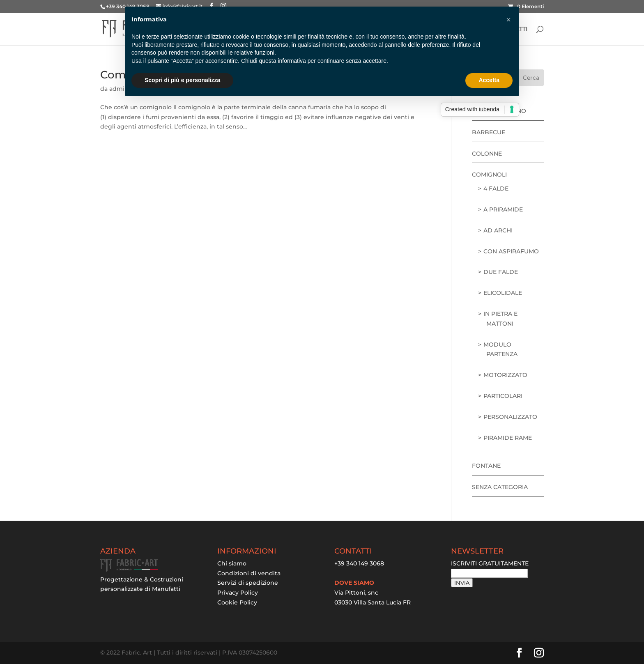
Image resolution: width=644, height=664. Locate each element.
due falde (501, 272)
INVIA (462, 583)
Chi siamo (232, 563)
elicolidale (503, 293)
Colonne (487, 154)
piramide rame (508, 438)
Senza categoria (500, 487)
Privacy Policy (238, 593)
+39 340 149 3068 (359, 563)
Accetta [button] (489, 80)
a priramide (503, 209)
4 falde (496, 188)
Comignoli (489, 175)
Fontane (486, 466)
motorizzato (505, 375)
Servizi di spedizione (248, 583)
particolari (503, 396)
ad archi (498, 230)
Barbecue (489, 132)
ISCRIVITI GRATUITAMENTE (490, 563)
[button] (508, 20)
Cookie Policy (237, 602)
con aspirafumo (511, 251)
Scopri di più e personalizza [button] (182, 80)
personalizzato (510, 417)
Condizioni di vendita (249, 573)
